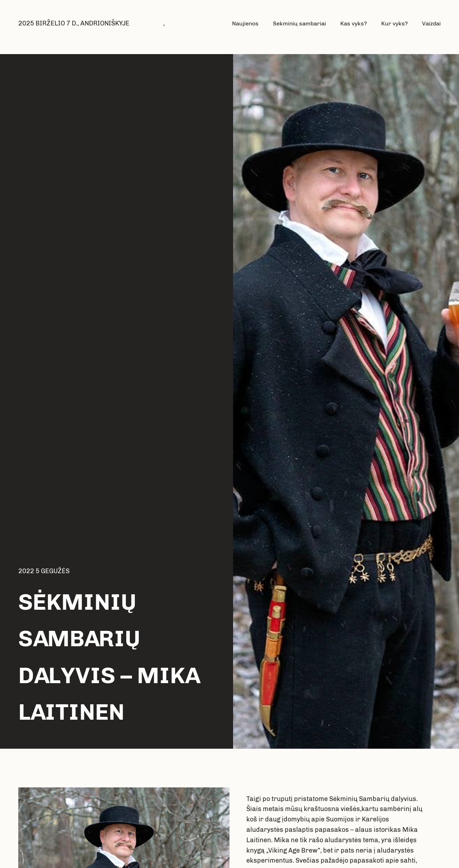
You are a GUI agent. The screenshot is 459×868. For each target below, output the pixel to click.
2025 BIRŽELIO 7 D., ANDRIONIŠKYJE (74, 23)
